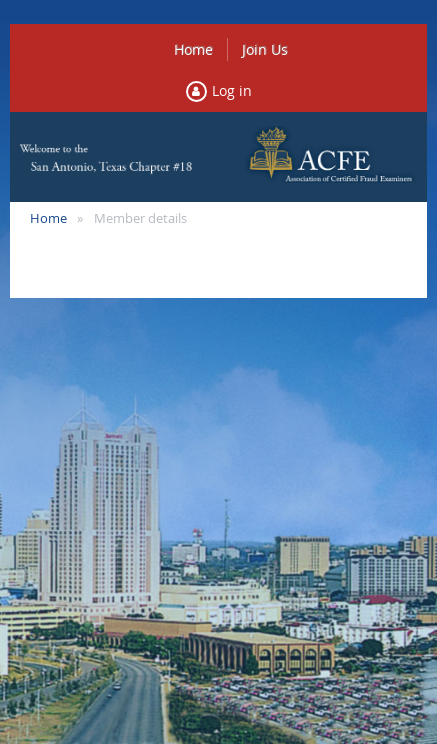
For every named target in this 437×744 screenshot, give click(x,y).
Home (193, 49)
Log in (232, 90)
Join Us (265, 49)
